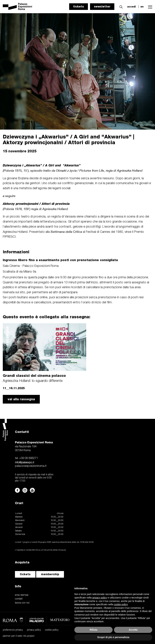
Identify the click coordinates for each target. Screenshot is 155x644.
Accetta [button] (133, 630)
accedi (131, 7)
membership (50, 574)
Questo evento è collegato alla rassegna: (47, 317)
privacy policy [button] (100, 598)
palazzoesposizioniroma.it (31, 466)
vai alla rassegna (21, 399)
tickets (79, 7)
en (142, 7)
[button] (120, 6)
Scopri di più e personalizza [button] (113, 637)
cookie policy (52, 630)
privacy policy (34, 630)
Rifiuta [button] (93, 630)
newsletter (102, 7)
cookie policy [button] (121, 604)
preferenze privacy (13, 630)
